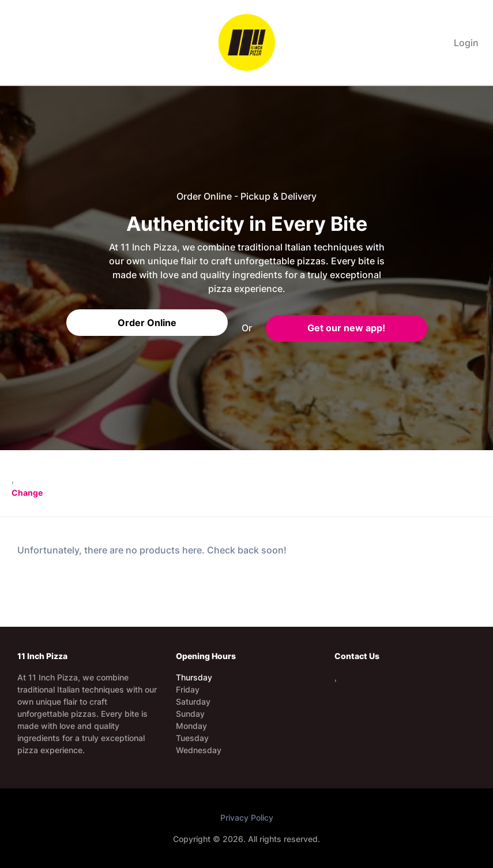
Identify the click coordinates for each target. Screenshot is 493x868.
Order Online (147, 323)
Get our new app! (346, 328)
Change (27, 493)
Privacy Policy (247, 818)
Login (466, 43)
